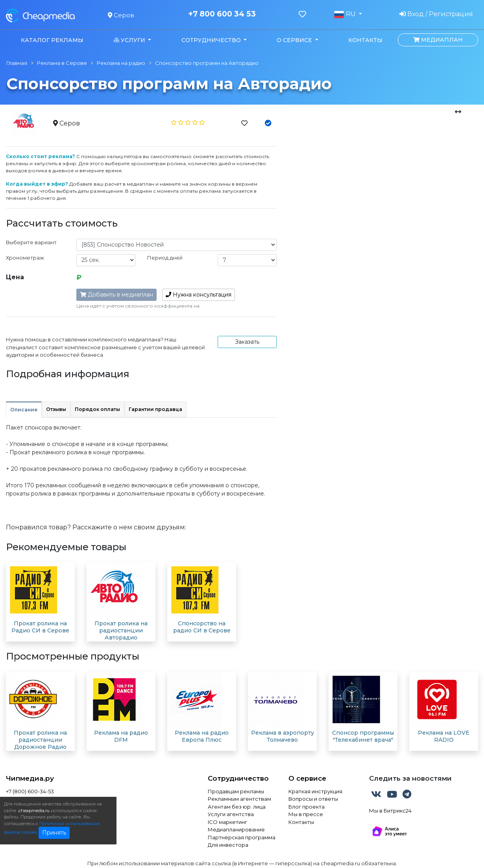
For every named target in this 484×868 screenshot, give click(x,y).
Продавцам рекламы (236, 791)
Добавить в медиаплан (116, 295)
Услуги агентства (231, 814)
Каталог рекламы (52, 40)
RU (345, 14)
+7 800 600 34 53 (222, 14)
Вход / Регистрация (436, 14)
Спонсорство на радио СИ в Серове (202, 627)
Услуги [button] (130, 40)
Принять (54, 833)
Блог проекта (307, 807)
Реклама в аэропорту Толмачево (283, 736)
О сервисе (307, 778)
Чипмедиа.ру (30, 778)
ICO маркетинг (227, 822)
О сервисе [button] (295, 40)
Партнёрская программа (242, 837)
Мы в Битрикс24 (390, 811)
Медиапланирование (236, 829)
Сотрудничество (238, 778)
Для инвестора (228, 845)
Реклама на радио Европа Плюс (202, 736)
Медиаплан (438, 40)
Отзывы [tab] (56, 409)
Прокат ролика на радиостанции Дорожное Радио (40, 740)
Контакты (365, 40)
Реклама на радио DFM (121, 736)
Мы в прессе (306, 814)
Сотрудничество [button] (212, 40)
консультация (199, 295)
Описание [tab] (24, 410)
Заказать (247, 342)
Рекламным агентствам (239, 799)
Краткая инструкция (315, 791)
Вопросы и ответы (313, 799)
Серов (121, 15)
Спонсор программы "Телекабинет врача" (363, 736)
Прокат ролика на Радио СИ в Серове (40, 627)
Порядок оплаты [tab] (97, 409)
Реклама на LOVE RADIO (444, 736)
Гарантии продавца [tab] (155, 409)
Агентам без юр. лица (237, 807)
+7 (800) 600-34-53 (30, 791)
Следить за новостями (410, 778)
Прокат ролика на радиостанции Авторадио (121, 630)
